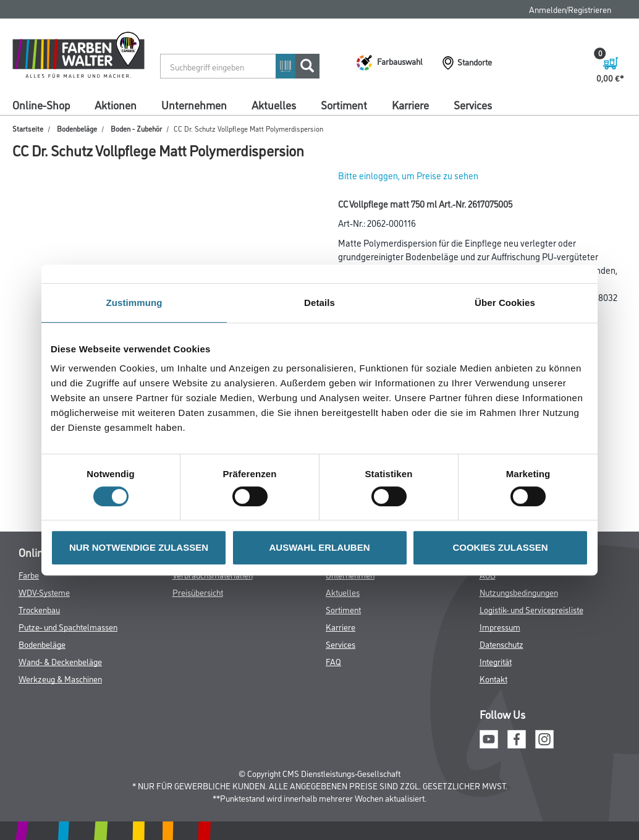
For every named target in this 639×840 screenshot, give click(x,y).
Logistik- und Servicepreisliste (531, 609)
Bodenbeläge (77, 128)
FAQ (333, 661)
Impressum (500, 626)
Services (473, 104)
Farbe (29, 575)
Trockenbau (39, 609)
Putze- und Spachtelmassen (68, 626)
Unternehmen (194, 104)
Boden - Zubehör (136, 128)
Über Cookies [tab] (505, 303)
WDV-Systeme (44, 592)
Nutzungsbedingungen (519, 592)
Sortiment (344, 104)
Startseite (28, 128)
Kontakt (493, 678)
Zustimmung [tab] (134, 303)
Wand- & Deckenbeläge (60, 661)
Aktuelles (274, 104)
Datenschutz (501, 644)
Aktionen (116, 104)
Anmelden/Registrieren (570, 9)
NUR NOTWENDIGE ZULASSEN (139, 547)
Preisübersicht (198, 592)
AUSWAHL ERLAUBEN (319, 547)
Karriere (410, 104)
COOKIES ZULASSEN (500, 547)
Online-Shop (41, 104)
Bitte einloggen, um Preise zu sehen (408, 175)
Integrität (496, 661)
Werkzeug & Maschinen (60, 678)
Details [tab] (319, 303)
